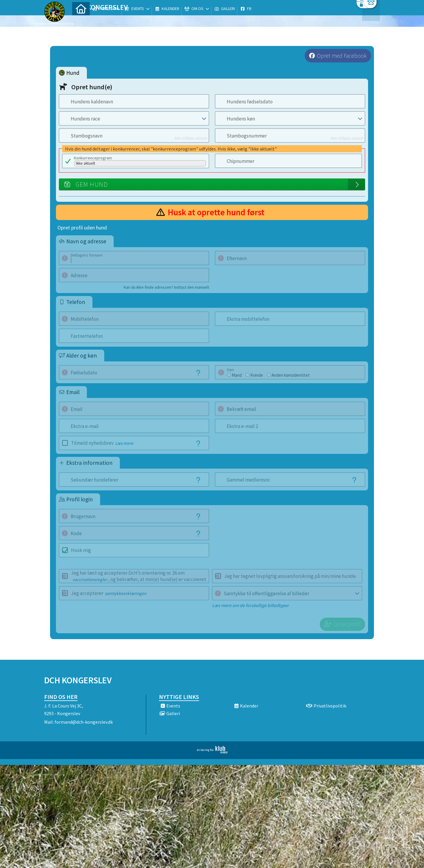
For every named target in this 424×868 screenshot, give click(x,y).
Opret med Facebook (342, 56)
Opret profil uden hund (82, 228)
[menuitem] (81, 20)
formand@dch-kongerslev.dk (84, 722)
